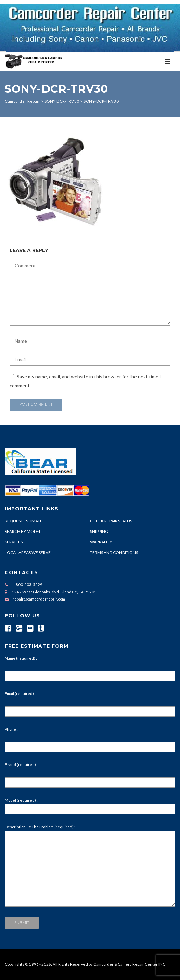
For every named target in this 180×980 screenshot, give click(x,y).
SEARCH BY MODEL (23, 531)
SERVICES (14, 542)
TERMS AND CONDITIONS (114, 553)
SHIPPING (99, 531)
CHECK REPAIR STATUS (111, 521)
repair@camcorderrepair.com (39, 599)
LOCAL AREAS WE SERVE (28, 553)
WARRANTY (101, 542)
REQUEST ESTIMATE (24, 521)
